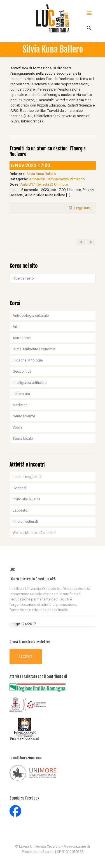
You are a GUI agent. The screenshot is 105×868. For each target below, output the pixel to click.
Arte (16, 327)
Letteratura (21, 394)
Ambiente (37, 179)
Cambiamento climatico (66, 179)
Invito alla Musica (26, 499)
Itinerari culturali (25, 521)
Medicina (20, 405)
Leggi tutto (83, 208)
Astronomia (22, 338)
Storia (17, 427)
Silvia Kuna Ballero (41, 174)
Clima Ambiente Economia (34, 349)
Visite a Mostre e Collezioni (34, 533)
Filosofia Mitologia (28, 360)
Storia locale (23, 438)
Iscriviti (26, 656)
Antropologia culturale (31, 315)
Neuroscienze (24, 416)
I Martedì (20, 488)
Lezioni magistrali (27, 477)
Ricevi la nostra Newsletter (30, 642)
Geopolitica (22, 371)
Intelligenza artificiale (30, 383)
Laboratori (21, 510)
